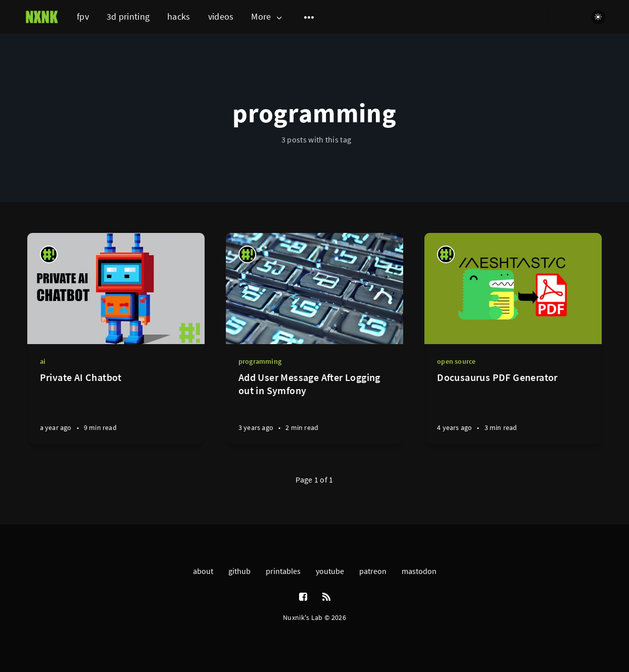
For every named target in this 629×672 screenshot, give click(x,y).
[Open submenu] (309, 17)
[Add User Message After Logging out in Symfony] (314, 407)
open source (456, 361)
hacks (179, 16)
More (267, 17)
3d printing (128, 16)
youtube (330, 571)
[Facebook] (303, 597)
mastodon (419, 571)
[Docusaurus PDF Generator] (513, 407)
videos (221, 16)
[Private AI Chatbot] (116, 407)
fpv (83, 16)
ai (43, 361)
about (203, 571)
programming (260, 361)
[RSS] (326, 597)
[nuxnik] (49, 254)
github (239, 571)
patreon (373, 571)
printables (283, 571)
